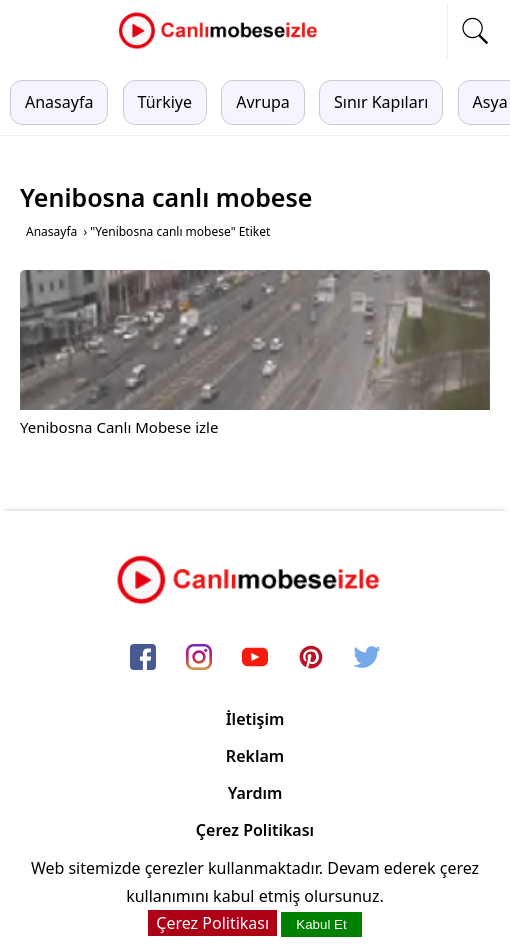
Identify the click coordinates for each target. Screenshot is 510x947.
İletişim (255, 719)
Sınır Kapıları (381, 102)
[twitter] (367, 659)
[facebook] (143, 659)
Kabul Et (321, 924)
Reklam (255, 756)
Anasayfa (59, 102)
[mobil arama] (475, 31)
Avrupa (263, 102)
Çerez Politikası (255, 830)
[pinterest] (311, 659)
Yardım (255, 793)
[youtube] (255, 659)
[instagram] (199, 659)
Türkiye (165, 102)
